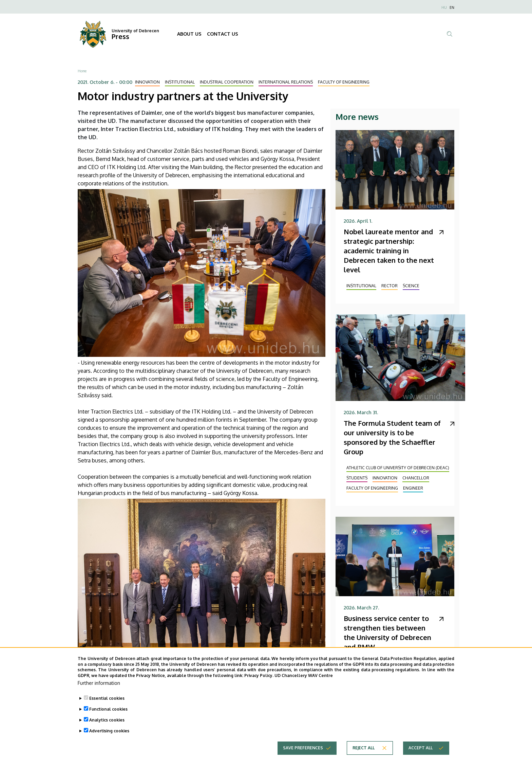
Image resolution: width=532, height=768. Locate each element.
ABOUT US (189, 34)
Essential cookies (107, 706)
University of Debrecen (135, 31)
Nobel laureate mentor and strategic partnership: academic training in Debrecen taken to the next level (389, 251)
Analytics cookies (107, 727)
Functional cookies (108, 717)
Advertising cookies (109, 738)
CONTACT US (223, 34)
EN (452, 7)
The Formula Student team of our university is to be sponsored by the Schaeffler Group (392, 437)
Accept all (421, 755)
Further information (99, 690)
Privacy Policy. (259, 683)
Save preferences (303, 755)
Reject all (364, 755)
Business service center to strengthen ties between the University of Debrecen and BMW (387, 633)
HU (444, 7)
